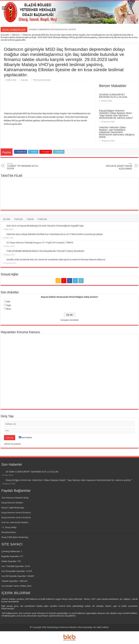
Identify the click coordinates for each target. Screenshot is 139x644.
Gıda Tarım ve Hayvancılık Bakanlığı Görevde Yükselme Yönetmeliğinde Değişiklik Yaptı (45, 226)
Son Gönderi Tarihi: (10, 586)
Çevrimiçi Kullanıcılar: (11, 551)
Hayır (9, 305)
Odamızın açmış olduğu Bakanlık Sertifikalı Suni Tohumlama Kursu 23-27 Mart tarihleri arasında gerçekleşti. (55, 234)
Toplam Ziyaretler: (10, 581)
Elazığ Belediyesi (9, 532)
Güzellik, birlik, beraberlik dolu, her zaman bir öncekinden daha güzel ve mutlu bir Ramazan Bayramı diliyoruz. (56, 259)
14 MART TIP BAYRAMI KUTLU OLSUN (23, 166)
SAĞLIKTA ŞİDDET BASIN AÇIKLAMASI (116, 166)
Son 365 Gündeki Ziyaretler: (14, 576)
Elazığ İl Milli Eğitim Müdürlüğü (15, 537)
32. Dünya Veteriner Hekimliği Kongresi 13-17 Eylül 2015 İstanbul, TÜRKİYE (40, 243)
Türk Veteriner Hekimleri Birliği (15, 498)
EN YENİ (7, 219)
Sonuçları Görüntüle (69, 320)
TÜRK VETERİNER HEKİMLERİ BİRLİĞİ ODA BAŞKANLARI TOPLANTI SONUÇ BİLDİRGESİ (45, 251)
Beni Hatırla (25, 438)
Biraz (9, 309)
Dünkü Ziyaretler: (9, 561)
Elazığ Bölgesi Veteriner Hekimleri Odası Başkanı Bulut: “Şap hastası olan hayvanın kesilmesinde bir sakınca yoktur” (116, 114)
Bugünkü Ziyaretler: (11, 556)
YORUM (30, 219)
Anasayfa (5, 35)
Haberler (16, 35)
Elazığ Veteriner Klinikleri (12, 503)
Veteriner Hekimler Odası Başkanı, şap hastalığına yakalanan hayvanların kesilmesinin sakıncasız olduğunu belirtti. (117, 132)
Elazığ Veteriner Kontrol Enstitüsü (16, 513)
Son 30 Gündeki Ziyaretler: (14, 571)
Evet (8, 302)
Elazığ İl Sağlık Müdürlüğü (13, 508)
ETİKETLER (42, 219)
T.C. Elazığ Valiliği (9, 527)
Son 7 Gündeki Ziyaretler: (13, 566)
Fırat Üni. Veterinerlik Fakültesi (15, 522)
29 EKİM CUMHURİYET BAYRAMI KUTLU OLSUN (52, 29)
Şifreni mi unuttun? (12, 444)
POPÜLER (19, 219)
